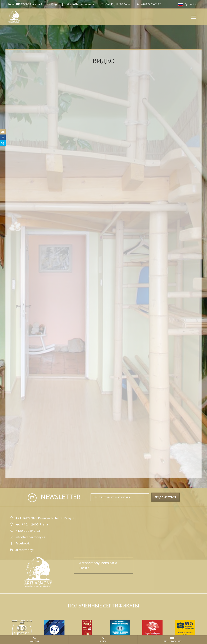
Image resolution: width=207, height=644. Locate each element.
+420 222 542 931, (152, 4)
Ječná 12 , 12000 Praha (116, 4)
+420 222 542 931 (29, 531)
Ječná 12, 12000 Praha (32, 524)
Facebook (23, 543)
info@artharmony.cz (80, 4)
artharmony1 (25, 550)
